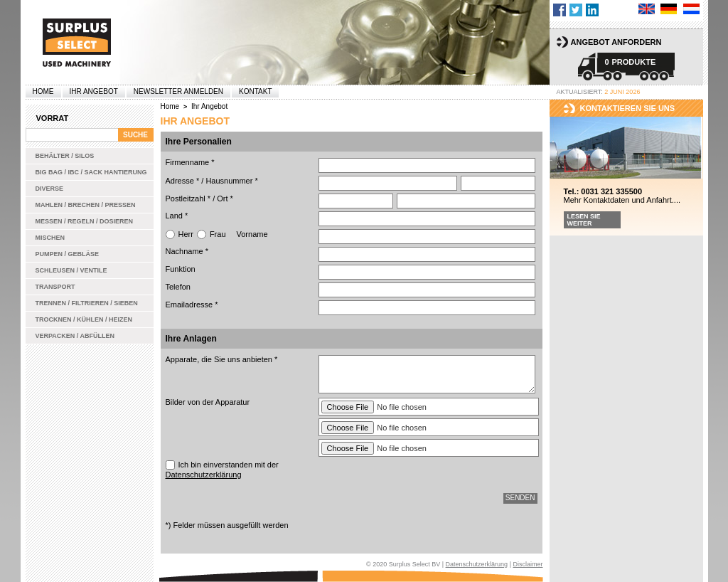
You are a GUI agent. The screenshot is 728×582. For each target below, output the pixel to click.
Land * (177, 216)
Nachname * (187, 251)
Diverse (50, 189)
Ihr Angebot (94, 91)
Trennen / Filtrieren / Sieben (87, 303)
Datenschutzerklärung (204, 475)
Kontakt (255, 91)
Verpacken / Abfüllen (75, 336)
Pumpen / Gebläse (68, 254)
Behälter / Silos (65, 156)
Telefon (178, 287)
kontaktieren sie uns (628, 108)
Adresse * (183, 181)
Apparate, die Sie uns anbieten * (222, 359)
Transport (55, 287)
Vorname (252, 234)
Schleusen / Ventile (71, 270)
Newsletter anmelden (178, 91)
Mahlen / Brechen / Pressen (86, 205)
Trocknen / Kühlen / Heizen (84, 319)
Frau (218, 234)
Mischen (50, 238)
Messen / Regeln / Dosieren (85, 221)
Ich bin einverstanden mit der (222, 470)
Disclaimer (528, 564)
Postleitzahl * (188, 199)
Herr (186, 234)
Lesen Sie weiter (584, 220)
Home (43, 91)
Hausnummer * (231, 181)
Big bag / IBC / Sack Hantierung (91, 172)
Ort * (225, 199)
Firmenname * (190, 162)
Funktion (181, 269)
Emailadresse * (192, 305)
